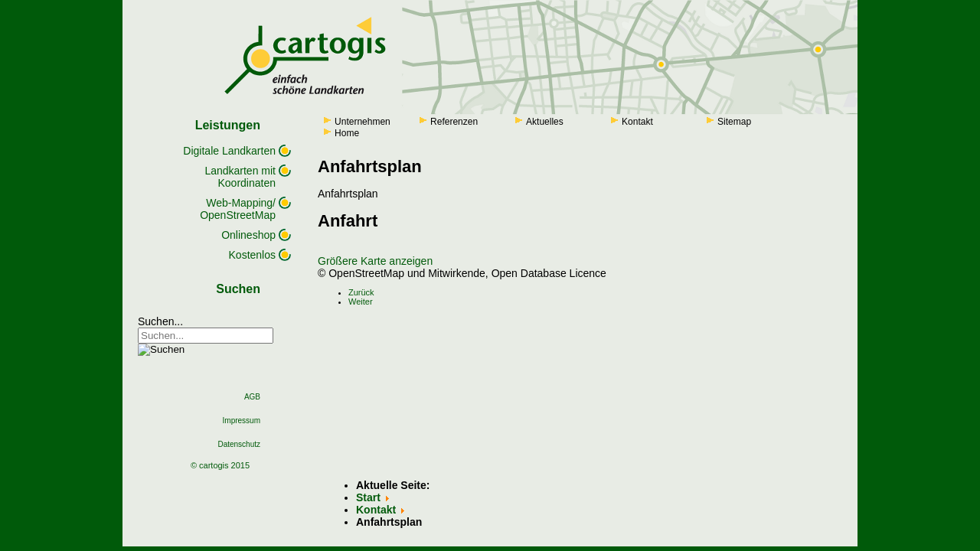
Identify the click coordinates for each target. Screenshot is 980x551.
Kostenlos (252, 255)
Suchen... (160, 321)
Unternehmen (363, 122)
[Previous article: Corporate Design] (361, 292)
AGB (252, 397)
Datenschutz (239, 444)
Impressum (242, 421)
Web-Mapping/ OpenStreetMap (238, 209)
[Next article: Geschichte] (361, 302)
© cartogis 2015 (220, 465)
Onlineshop (248, 235)
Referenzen (454, 122)
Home (347, 133)
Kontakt (637, 122)
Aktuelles (545, 122)
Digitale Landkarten (229, 151)
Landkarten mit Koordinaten (240, 177)
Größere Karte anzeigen (375, 261)
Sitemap (734, 122)
